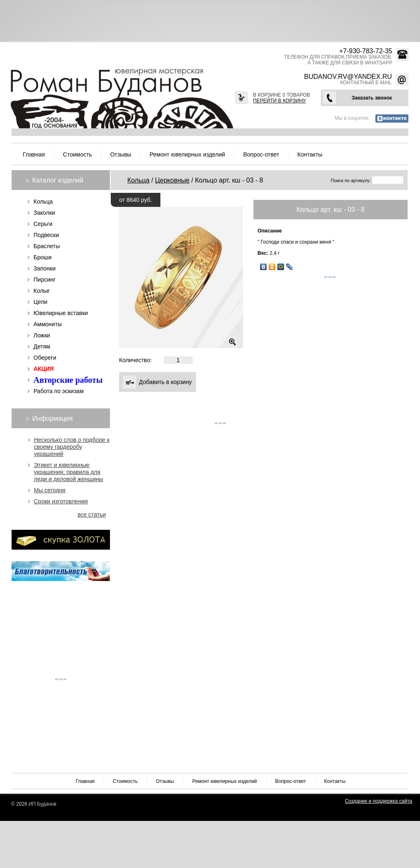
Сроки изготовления (61, 501)
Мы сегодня (50, 490)
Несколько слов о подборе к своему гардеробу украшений (72, 447)
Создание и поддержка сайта (378, 801)
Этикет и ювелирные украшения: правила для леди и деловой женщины (69, 472)
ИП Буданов (42, 804)
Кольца (138, 180)
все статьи (92, 515)
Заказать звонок (372, 98)
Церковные (172, 180)
